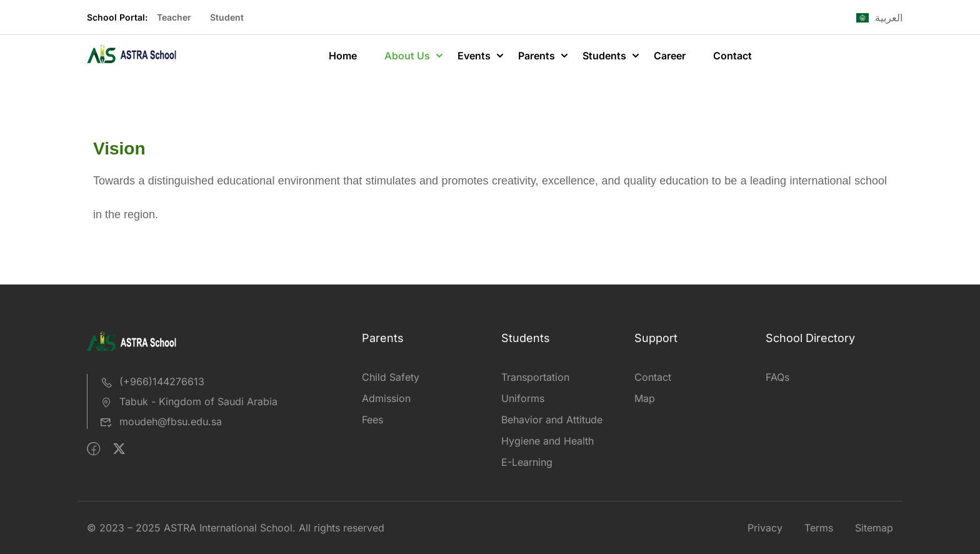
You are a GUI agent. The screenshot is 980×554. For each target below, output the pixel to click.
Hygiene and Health (547, 441)
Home (343, 56)
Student (227, 17)
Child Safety (391, 377)
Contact (732, 56)
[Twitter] (119, 449)
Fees (372, 420)
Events (474, 56)
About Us (407, 56)
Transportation (535, 377)
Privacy (765, 528)
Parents (537, 56)
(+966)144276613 (152, 381)
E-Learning (527, 462)
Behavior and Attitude (552, 420)
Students (604, 56)
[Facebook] (93, 449)
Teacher (174, 17)
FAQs (777, 377)
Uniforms (523, 398)
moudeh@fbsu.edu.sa (161, 421)
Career (670, 56)
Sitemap (874, 528)
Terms (819, 528)
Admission (386, 398)
